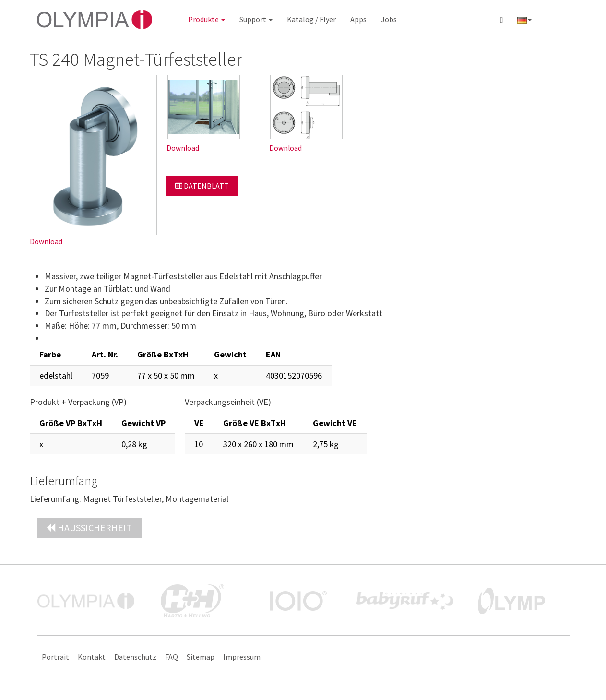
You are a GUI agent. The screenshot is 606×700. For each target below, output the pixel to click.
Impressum (242, 657)
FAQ (172, 657)
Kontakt (92, 657)
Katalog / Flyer (311, 19)
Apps (358, 19)
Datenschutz (135, 657)
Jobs (389, 19)
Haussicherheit (89, 528)
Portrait (55, 657)
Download (46, 242)
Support (256, 19)
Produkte (207, 19)
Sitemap (201, 657)
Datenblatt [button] (202, 186)
